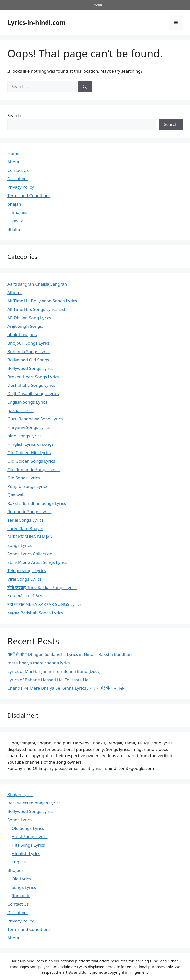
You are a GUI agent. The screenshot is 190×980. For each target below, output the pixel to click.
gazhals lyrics (21, 410)
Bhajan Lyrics (20, 794)
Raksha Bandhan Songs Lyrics (37, 503)
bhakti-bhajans (22, 335)
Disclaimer (18, 179)
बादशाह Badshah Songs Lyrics (35, 613)
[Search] (85, 87)
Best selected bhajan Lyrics (34, 803)
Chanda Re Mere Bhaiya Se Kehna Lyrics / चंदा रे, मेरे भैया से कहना (67, 688)
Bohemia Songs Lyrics (29, 351)
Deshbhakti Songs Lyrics (31, 385)
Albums (15, 292)
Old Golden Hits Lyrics (29, 453)
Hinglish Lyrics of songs (31, 444)
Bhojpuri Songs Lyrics (29, 343)
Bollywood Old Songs (28, 360)
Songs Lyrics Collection (30, 554)
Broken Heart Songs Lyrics (33, 377)
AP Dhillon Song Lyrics (29, 318)
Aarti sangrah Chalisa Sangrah (37, 284)
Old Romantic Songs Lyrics (34, 469)
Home (13, 153)
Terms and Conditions (29, 195)
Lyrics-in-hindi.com (36, 22)
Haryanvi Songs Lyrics (29, 427)
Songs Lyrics (20, 545)
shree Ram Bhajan (25, 528)
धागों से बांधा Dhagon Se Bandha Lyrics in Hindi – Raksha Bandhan (70, 654)
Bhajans (20, 212)
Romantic (21, 896)
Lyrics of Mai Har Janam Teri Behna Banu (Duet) (54, 671)
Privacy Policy (21, 187)
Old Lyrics (21, 879)
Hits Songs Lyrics (28, 845)
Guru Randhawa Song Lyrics (35, 419)
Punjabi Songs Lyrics (28, 486)
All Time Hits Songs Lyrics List (36, 309)
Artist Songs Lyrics (30, 837)
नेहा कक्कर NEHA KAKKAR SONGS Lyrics (45, 604)
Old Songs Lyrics (24, 478)
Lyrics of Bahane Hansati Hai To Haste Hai (48, 680)
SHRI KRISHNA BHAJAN (30, 537)
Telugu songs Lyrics (27, 571)
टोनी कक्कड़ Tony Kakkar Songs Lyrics (42, 587)
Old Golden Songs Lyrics (31, 461)
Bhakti (14, 229)
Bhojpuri (16, 870)
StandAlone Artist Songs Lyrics (37, 562)
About (13, 162)
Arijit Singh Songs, (25, 326)
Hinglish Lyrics (26, 853)
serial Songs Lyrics (25, 520)
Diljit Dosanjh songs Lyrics (33, 394)
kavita (17, 221)
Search (14, 115)
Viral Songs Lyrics (24, 579)
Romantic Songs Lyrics (29, 512)
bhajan (14, 204)
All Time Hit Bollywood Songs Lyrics (42, 301)
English (19, 862)
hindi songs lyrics (24, 436)
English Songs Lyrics (27, 402)
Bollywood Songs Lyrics (30, 368)
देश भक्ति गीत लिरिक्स (25, 596)
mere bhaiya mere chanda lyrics (39, 663)
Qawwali (16, 495)
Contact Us (18, 170)
